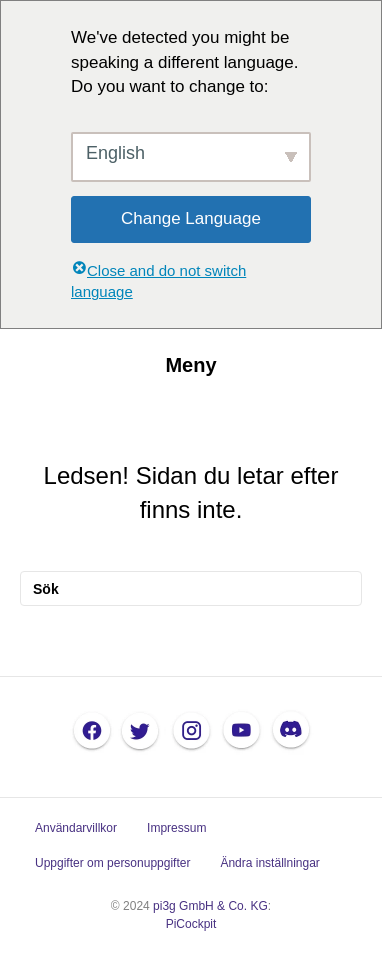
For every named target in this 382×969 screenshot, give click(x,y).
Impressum (176, 828)
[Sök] (191, 588)
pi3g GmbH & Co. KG (210, 906)
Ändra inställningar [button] (269, 863)
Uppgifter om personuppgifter (112, 863)
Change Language (191, 218)
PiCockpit (191, 924)
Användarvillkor (76, 828)
